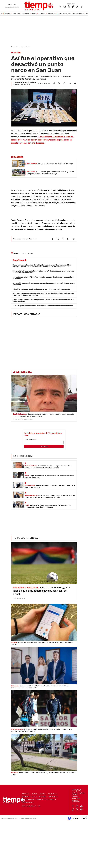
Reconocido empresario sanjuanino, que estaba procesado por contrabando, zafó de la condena (44, 284)
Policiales (52, 14)
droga (23, 253)
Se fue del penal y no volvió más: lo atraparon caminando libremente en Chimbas (43, 306)
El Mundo (42, 14)
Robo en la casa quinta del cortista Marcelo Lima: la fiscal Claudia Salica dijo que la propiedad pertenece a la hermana (43, 294)
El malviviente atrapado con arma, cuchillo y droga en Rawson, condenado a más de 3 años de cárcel (43, 300)
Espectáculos (79, 14)
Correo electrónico (30, 439)
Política (8, 14)
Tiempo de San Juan (17, 47)
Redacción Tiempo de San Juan (25, 82)
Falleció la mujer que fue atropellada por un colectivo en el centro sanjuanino (41, 289)
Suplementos (27, 802)
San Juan (16, 14)
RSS (39, 806)
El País (34, 14)
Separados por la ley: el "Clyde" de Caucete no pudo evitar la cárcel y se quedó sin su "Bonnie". (43, 278)
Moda (52, 800)
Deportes (26, 14)
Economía (25, 794)
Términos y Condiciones (29, 806)
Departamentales (64, 14)
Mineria (34, 794)
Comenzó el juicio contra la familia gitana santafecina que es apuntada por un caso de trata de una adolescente (43, 272)
